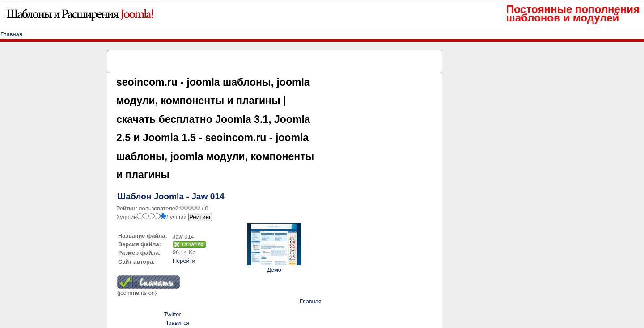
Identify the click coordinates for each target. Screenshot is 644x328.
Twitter (173, 314)
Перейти (184, 261)
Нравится (177, 323)
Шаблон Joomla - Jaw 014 (171, 196)
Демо (274, 270)
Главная (11, 34)
